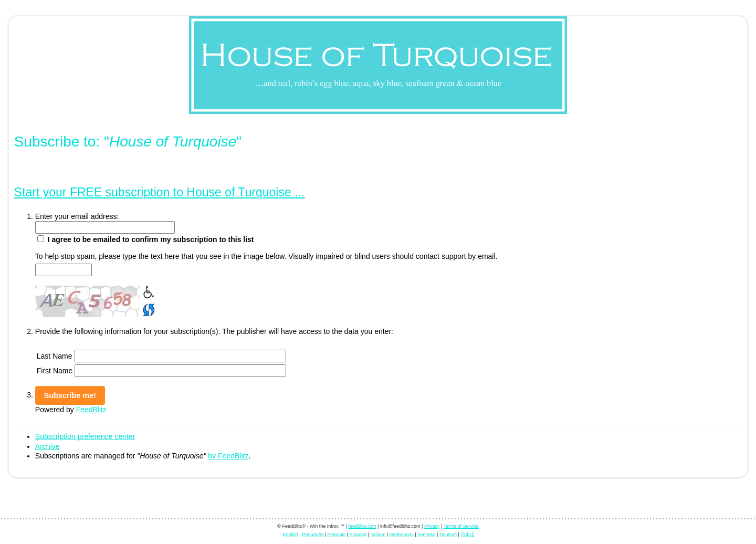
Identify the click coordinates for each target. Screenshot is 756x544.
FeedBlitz (91, 410)
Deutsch (448, 535)
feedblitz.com (363, 526)
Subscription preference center (85, 436)
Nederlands (402, 535)
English (290, 535)
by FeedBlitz (228, 456)
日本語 (468, 535)
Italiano (378, 535)
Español (358, 535)
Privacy (432, 526)
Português (313, 535)
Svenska (427, 535)
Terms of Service (461, 526)
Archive (48, 446)
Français (337, 535)
